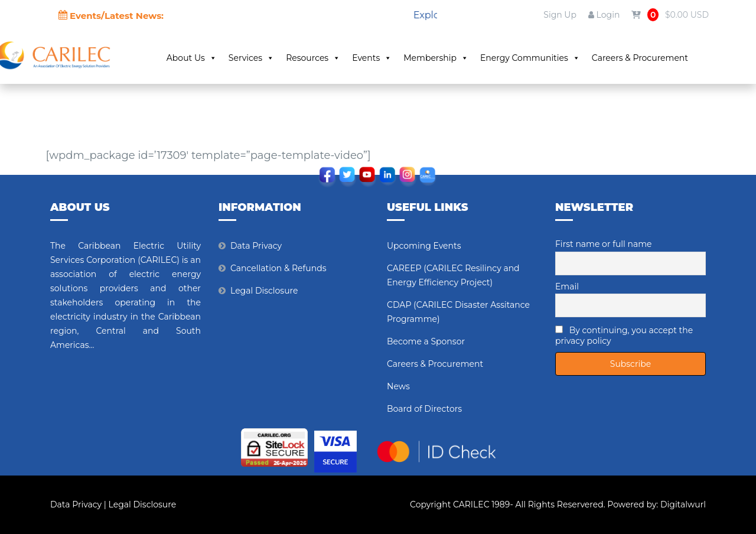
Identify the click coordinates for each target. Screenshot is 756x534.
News (398, 386)
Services (251, 58)
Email (567, 286)
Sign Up (560, 15)
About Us (192, 58)
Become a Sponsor (426, 341)
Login (604, 15)
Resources (313, 58)
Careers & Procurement (640, 58)
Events (372, 58)
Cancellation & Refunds (278, 268)
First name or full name (604, 244)
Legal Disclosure (264, 291)
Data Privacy (256, 246)
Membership (436, 58)
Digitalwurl (683, 504)
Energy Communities (530, 58)
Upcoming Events (424, 246)
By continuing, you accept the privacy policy (624, 336)
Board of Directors (424, 409)
